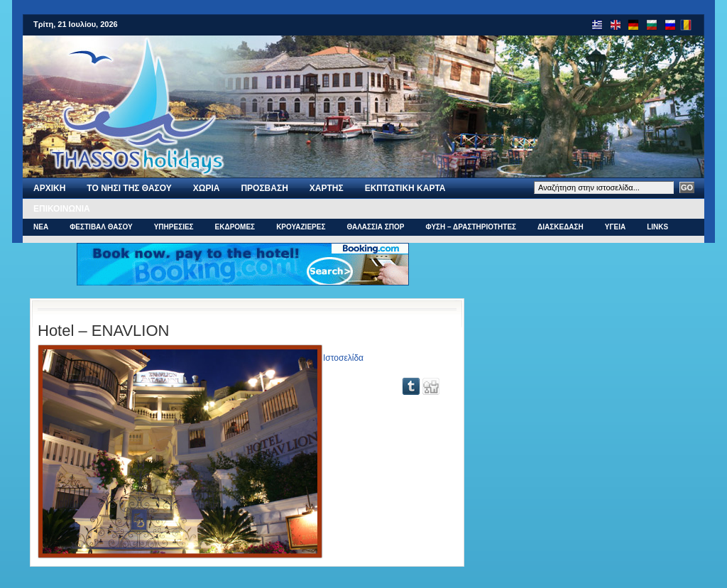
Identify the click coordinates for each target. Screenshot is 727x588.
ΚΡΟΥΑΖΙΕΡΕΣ (301, 227)
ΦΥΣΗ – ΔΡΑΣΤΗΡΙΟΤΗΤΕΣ (471, 227)
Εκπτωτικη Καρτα (405, 188)
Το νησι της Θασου (129, 188)
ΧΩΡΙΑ (207, 188)
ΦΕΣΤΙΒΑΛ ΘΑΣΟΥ (101, 227)
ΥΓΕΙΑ (615, 227)
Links (657, 227)
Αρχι (49, 188)
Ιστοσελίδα (343, 358)
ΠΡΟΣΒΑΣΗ (264, 188)
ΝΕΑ (41, 227)
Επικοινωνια (62, 209)
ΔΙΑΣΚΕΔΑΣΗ (561, 227)
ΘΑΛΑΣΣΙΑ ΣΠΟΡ (375, 227)
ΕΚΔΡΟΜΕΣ (235, 227)
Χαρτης (327, 188)
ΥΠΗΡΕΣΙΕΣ (174, 227)
